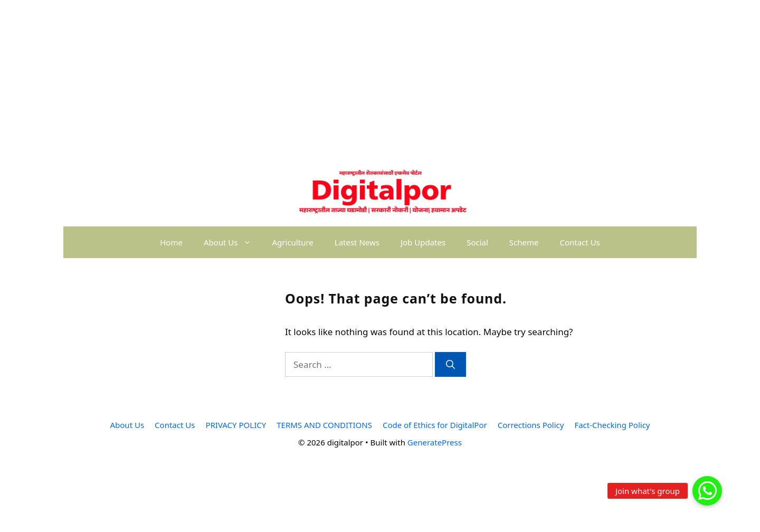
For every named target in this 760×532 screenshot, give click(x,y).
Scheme (524, 242)
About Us (233, 242)
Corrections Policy (531, 425)
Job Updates (423, 242)
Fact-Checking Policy (612, 425)
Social (477, 242)
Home (171, 242)
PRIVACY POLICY (236, 425)
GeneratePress (435, 442)
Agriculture (293, 242)
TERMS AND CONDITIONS (324, 425)
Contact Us (579, 242)
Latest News (357, 242)
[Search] (450, 365)
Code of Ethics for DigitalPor (435, 425)
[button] (707, 491)
